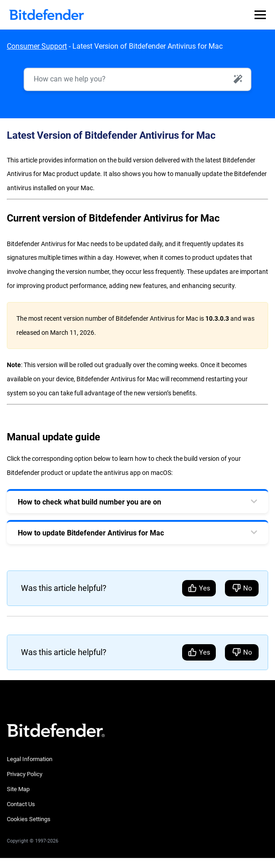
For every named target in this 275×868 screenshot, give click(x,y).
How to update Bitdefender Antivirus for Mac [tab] (91, 533)
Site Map (18, 789)
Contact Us (21, 804)
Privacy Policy (25, 774)
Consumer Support (37, 46)
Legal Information (30, 759)
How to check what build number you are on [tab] (89, 502)
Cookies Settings (29, 819)
